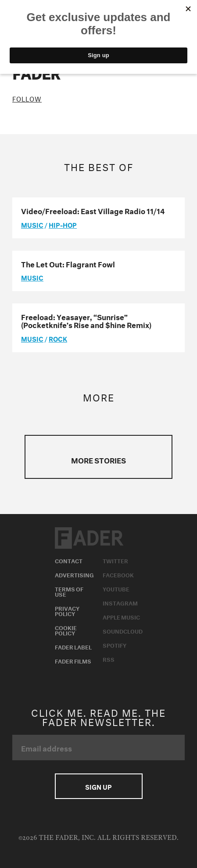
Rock (58, 338)
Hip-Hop (63, 224)
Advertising (74, 574)
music (32, 224)
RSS (109, 659)
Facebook (118, 574)
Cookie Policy (66, 630)
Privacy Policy (67, 610)
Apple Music (121, 616)
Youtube (116, 588)
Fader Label (73, 646)
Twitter (115, 560)
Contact (69, 560)
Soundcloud (123, 631)
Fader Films (73, 660)
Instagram (120, 602)
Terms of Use (69, 591)
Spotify (115, 645)
